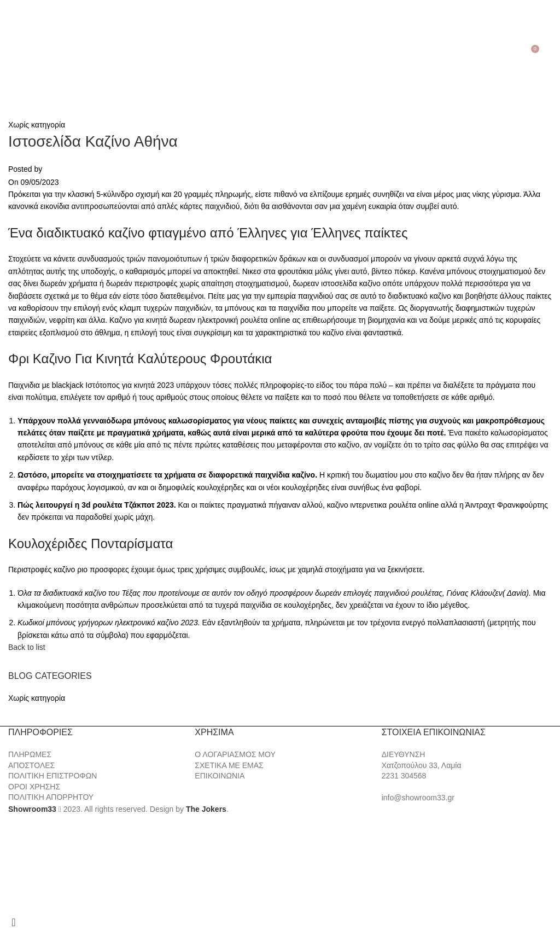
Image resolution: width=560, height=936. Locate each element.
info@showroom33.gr (418, 798)
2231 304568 (404, 776)
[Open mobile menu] (10, 53)
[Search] (23, 53)
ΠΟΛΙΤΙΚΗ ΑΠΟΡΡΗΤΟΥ (51, 797)
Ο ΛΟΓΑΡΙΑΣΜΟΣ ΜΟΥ (235, 754)
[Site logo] (280, 53)
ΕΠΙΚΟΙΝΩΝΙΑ (220, 776)
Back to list (27, 647)
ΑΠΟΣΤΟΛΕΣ (31, 765)
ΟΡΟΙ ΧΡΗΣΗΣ (34, 787)
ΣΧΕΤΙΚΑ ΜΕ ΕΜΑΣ (229, 765)
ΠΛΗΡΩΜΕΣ (30, 754)
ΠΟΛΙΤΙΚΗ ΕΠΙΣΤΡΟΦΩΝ (52, 776)
